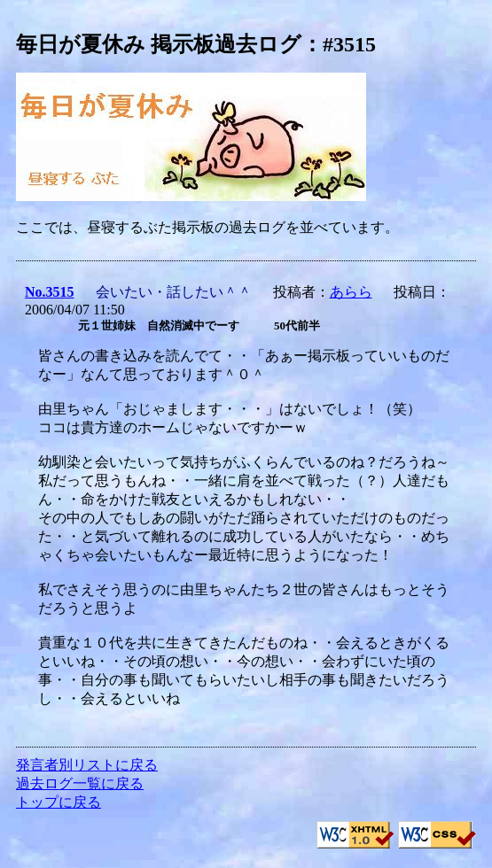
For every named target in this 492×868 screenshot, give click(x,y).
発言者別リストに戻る (87, 765)
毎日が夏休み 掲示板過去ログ (159, 44)
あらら (351, 292)
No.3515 (50, 292)
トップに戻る (59, 802)
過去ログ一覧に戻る (80, 783)
